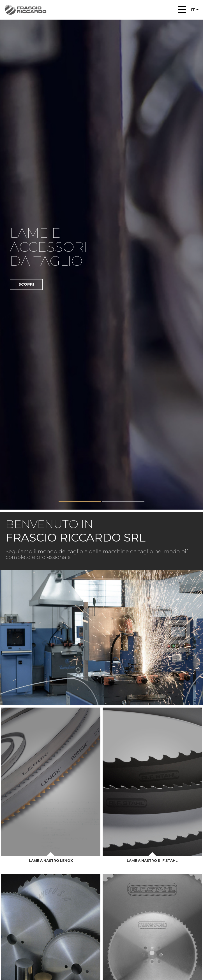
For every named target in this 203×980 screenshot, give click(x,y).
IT (193, 10)
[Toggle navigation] (182, 10)
